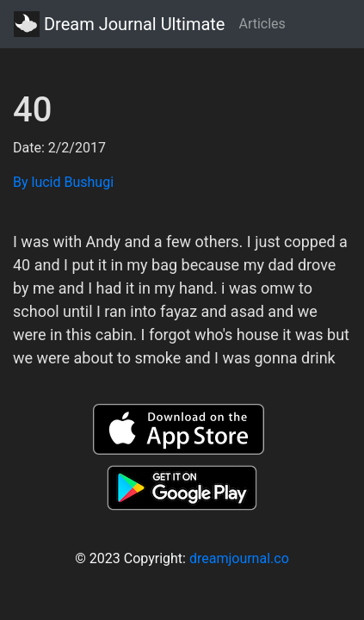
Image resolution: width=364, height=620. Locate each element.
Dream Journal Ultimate (119, 24)
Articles (262, 24)
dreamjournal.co (239, 558)
